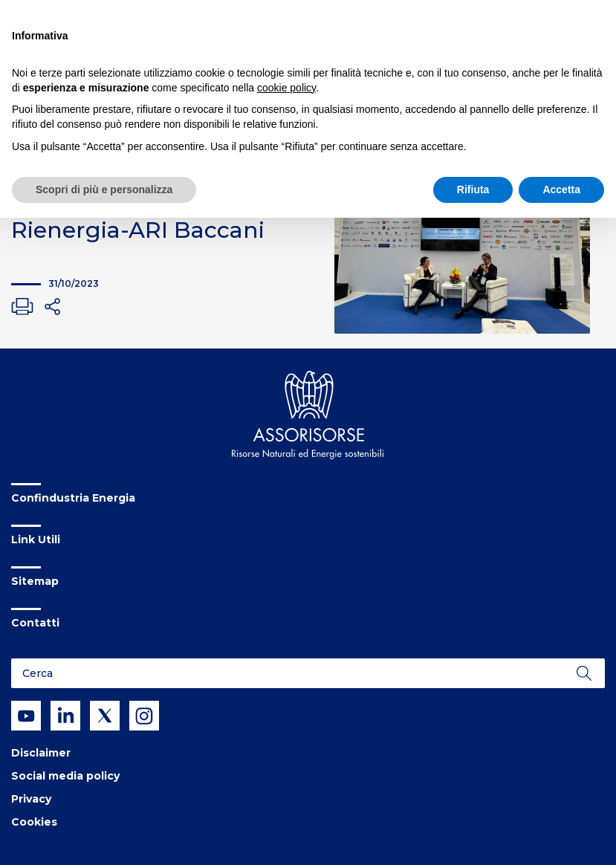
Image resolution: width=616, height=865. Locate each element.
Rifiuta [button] (473, 189)
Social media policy (65, 776)
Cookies (34, 822)
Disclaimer (41, 753)
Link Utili (36, 540)
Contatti (35, 623)
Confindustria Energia (73, 498)
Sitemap (35, 581)
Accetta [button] (561, 189)
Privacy (31, 799)
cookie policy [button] (286, 88)
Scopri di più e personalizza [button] (104, 189)
